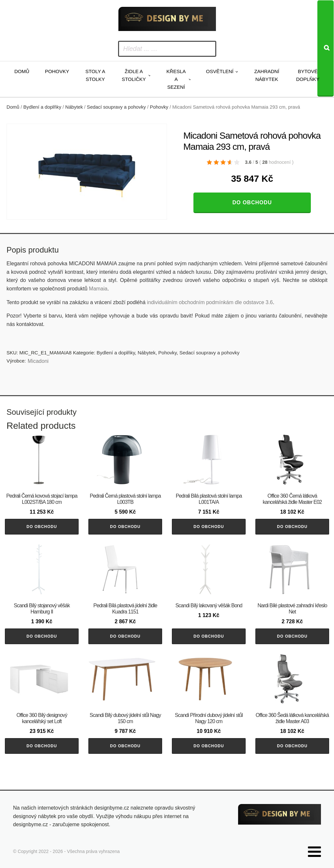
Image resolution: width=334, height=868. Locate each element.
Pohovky (57, 71)
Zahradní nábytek (267, 75)
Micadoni (38, 361)
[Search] (326, 48)
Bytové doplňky (308, 75)
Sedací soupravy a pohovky (116, 107)
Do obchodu (252, 202)
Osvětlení (220, 71)
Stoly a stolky (95, 75)
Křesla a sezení (176, 79)
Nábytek (74, 107)
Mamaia (98, 289)
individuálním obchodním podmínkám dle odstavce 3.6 (210, 302)
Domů (22, 71)
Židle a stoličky (134, 75)
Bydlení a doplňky (42, 107)
